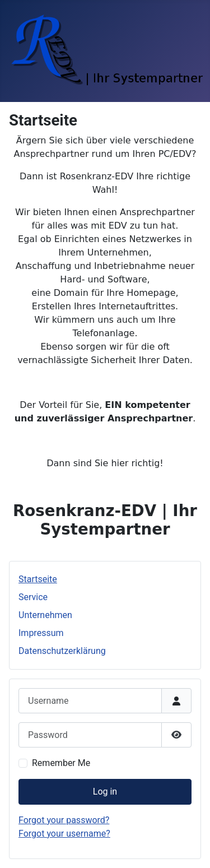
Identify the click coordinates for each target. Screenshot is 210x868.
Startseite (38, 579)
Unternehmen (45, 615)
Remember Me (61, 763)
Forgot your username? (64, 834)
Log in (105, 792)
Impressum (41, 633)
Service (33, 597)
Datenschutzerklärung (62, 651)
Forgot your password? (64, 820)
